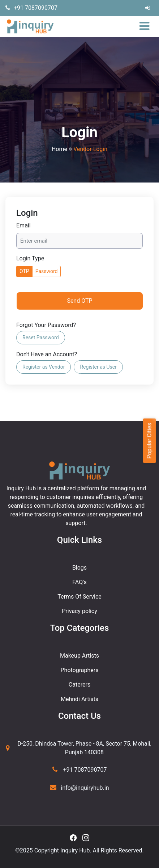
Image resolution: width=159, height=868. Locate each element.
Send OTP (79, 301)
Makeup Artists (79, 656)
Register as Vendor (44, 367)
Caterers (79, 685)
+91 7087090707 (31, 8)
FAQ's (79, 582)
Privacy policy (79, 611)
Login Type (30, 258)
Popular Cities (149, 441)
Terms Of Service (79, 597)
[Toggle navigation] (146, 26)
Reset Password (41, 337)
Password (47, 271)
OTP (24, 271)
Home (59, 149)
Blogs (79, 568)
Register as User (98, 367)
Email (23, 225)
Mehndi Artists (79, 699)
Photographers (80, 670)
